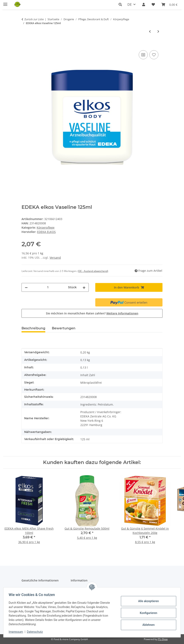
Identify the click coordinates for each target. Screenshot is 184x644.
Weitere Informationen (122, 313)
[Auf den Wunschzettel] (154, 55)
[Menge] (48, 287)
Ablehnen (147, 625)
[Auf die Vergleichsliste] (143, 55)
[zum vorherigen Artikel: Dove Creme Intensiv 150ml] (150, 31)
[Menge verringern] (26, 287)
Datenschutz (36, 632)
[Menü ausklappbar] (5, 3)
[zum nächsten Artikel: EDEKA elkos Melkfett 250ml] (158, 31)
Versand (55, 258)
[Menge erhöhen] (84, 287)
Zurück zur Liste (34, 19)
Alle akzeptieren (147, 601)
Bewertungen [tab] (64, 328)
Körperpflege (46, 228)
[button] (121, 4)
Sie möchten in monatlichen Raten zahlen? (92, 313)
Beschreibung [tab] (33, 328)
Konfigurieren (147, 613)
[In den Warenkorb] (25, 45)
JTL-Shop (163, 639)
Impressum (17, 632)
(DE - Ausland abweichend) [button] (93, 271)
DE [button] (130, 4)
